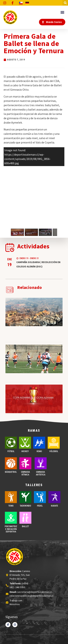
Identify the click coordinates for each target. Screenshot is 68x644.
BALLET (25, 526)
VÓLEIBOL (54, 451)
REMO (39, 451)
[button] (65, 3)
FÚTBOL (11, 451)
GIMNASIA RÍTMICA (25, 473)
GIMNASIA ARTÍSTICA (41, 473)
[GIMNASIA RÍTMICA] (25, 463)
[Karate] (54, 497)
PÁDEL (40, 506)
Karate (54, 506)
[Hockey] (25, 443)
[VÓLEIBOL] (54, 443)
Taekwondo (25, 506)
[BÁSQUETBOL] (11, 463)
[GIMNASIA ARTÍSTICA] (41, 463)
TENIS (11, 506)
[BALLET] (25, 518)
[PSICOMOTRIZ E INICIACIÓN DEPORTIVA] (11, 518)
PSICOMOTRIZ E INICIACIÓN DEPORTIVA (11, 529)
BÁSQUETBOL (11, 472)
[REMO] (39, 443)
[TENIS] (11, 497)
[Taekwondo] (25, 497)
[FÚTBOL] (11, 443)
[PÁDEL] (40, 497)
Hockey (25, 451)
